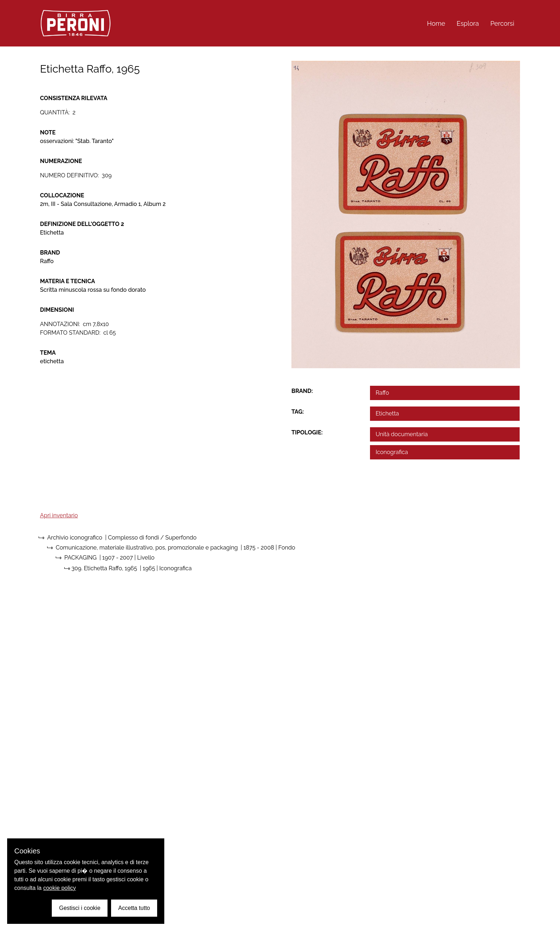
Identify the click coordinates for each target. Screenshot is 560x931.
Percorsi (502, 23)
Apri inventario (59, 515)
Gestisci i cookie (80, 908)
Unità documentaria (402, 434)
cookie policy (60, 888)
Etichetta (387, 413)
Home (436, 23)
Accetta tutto (134, 908)
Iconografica (392, 452)
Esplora (468, 23)
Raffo (382, 393)
